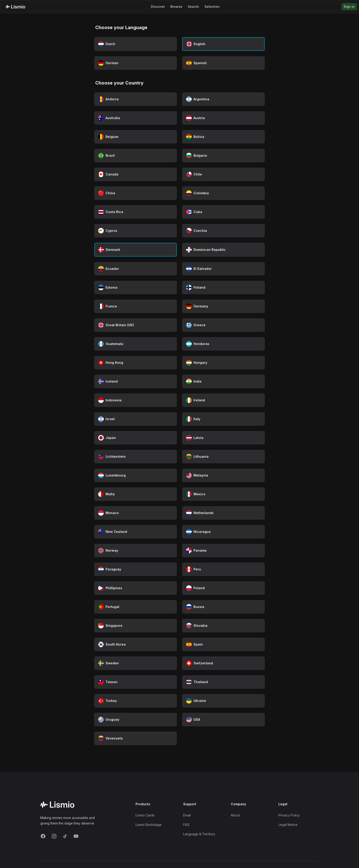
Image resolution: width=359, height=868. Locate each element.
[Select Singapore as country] (136, 626)
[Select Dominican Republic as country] (223, 250)
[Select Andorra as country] (136, 99)
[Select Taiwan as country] (136, 682)
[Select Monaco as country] (136, 513)
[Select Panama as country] (223, 550)
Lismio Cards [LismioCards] (145, 815)
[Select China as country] (136, 193)
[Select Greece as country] (223, 325)
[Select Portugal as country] (136, 607)
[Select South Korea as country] (136, 644)
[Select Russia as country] (223, 607)
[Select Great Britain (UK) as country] (136, 325)
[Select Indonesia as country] (136, 400)
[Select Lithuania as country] (223, 457)
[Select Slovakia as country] (223, 626)
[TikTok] (65, 836)
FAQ (186, 825)
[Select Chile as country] (223, 174)
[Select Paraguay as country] (136, 569)
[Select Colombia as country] (223, 193)
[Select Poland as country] (223, 588)
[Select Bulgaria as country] (223, 156)
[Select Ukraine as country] (223, 701)
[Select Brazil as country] (136, 156)
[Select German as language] (136, 63)
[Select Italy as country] (223, 419)
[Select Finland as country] (223, 288)
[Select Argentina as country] (223, 99)
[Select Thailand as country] (223, 682)
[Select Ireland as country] (223, 400)
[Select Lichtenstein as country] (136, 457)
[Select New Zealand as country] (136, 532)
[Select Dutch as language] (136, 44)
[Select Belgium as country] (136, 137)
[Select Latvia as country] (223, 438)
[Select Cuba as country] (223, 212)
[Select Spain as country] (223, 644)
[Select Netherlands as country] (223, 513)
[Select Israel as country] (136, 419)
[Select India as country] (223, 381)
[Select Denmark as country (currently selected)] (136, 250)
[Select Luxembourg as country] (136, 475)
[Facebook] (43, 836)
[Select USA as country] (223, 720)
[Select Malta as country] (136, 494)
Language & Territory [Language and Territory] (199, 834)
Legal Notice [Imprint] (288, 825)
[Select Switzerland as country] (223, 663)
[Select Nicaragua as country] (223, 532)
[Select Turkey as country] (136, 701)
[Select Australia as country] (136, 118)
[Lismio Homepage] (15, 7)
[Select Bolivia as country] (223, 137)
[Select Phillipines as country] (136, 588)
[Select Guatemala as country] (136, 344)
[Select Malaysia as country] (223, 475)
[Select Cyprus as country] (136, 231)
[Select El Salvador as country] (223, 269)
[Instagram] (54, 836)
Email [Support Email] (187, 815)
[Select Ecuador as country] (136, 269)
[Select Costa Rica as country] (136, 212)
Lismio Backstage (149, 825)
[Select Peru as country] (223, 569)
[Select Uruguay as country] (136, 720)
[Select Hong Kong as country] (136, 363)
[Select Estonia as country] (136, 288)
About (235, 815)
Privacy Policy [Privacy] (289, 815)
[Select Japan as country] (136, 438)
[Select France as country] (136, 306)
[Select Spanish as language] (223, 63)
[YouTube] (76, 836)
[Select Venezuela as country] (136, 738)
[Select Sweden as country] (136, 663)
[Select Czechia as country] (223, 231)
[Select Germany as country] (223, 306)
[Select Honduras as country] (223, 344)
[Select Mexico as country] (223, 494)
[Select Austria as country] (223, 118)
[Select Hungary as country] (223, 363)
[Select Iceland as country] (136, 381)
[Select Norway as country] (136, 550)
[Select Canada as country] (136, 174)
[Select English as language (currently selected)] (223, 44)
